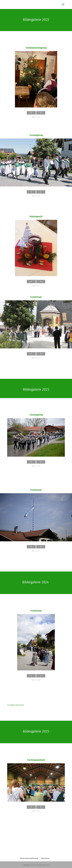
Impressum (45, 858)
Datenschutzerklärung (29, 858)
